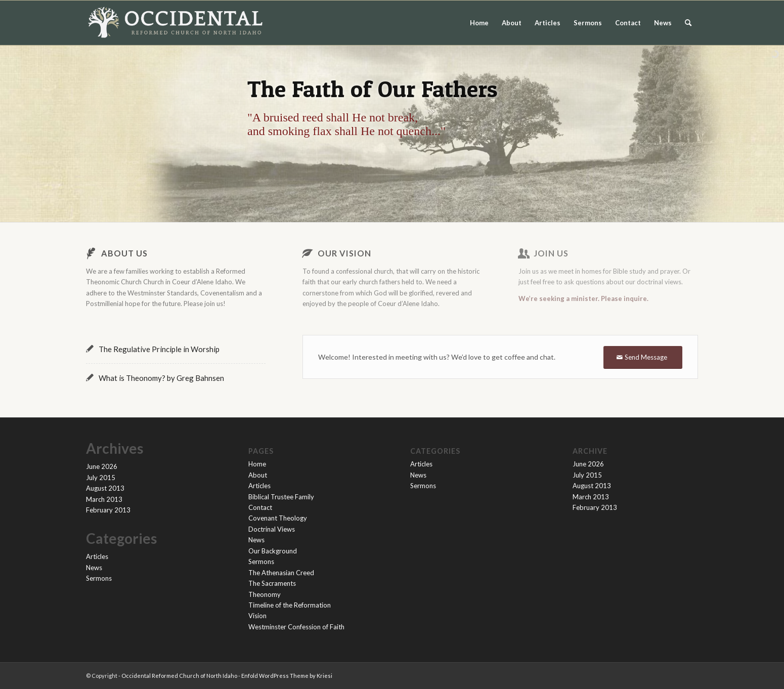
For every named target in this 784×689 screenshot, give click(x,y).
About (512, 23)
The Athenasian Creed (281, 573)
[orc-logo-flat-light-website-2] (176, 23)
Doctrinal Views (272, 529)
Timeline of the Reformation (290, 605)
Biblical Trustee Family (281, 497)
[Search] (688, 23)
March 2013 (104, 499)
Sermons (588, 23)
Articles (548, 23)
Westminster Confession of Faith (296, 627)
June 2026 (102, 466)
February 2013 (108, 510)
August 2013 (105, 488)
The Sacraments (272, 583)
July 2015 (101, 478)
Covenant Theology (278, 518)
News (663, 23)
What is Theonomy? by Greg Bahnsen (161, 378)
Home (479, 23)
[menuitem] (688, 23)
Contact (628, 23)
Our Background (273, 551)
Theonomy (265, 594)
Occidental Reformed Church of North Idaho (179, 676)
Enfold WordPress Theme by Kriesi (287, 676)
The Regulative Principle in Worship (159, 349)
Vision (257, 616)
